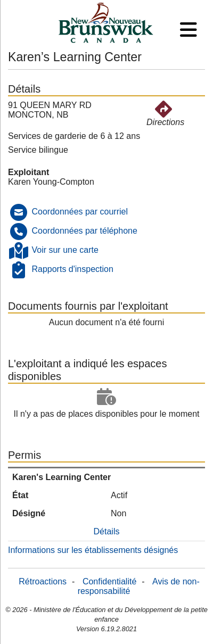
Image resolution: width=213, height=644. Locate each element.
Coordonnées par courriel (80, 212)
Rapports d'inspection (72, 269)
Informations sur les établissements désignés (93, 550)
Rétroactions (43, 581)
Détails (107, 531)
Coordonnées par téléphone (84, 231)
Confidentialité (109, 581)
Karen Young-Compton (51, 182)
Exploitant (28, 172)
